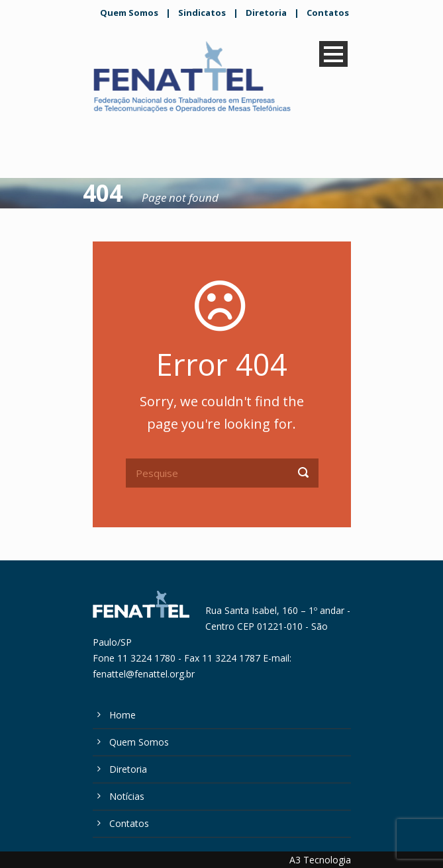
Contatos (328, 13)
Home (123, 715)
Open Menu (333, 54)
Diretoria (266, 13)
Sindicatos (202, 13)
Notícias (127, 796)
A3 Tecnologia (320, 860)
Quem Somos (129, 13)
